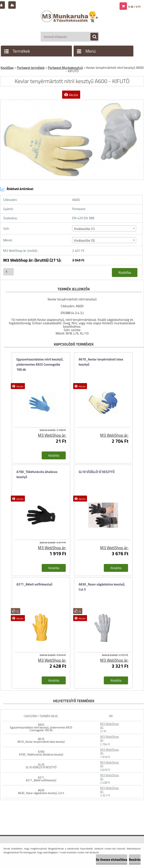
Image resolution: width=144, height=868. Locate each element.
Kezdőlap (7, 68)
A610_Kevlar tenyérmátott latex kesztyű (101, 362)
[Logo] (70, 21)
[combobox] (104, 228)
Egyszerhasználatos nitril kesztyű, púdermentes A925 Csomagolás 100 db (40, 364)
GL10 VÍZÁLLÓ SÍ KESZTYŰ (97, 472)
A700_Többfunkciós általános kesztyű (37, 474)
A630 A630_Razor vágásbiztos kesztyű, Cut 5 (41, 792)
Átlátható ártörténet (17, 189)
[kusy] (9, 272)
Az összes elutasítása (112, 859)
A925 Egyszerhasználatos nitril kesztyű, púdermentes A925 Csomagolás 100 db (41, 727)
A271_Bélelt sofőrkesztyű (34, 584)
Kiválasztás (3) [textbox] (84, 240)
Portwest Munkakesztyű (65, 68)
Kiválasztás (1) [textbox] (84, 229)
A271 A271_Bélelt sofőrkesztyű (41, 779)
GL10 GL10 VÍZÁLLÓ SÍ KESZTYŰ (41, 766)
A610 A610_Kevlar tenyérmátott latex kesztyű (41, 740)
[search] (92, 37)
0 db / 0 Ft (134, 7)
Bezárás (135, 859)
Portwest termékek (31, 68)
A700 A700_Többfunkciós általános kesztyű (41, 753)
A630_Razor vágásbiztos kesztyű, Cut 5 (102, 587)
